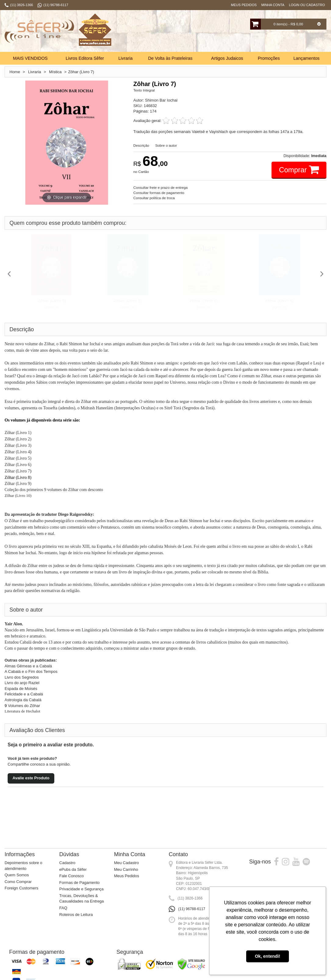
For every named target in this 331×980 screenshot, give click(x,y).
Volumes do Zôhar (23, 706)
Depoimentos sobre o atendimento (23, 866)
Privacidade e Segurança (81, 889)
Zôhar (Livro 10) (18, 495)
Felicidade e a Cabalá (24, 694)
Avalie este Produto (31, 778)
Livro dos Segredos (22, 677)
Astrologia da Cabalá (23, 700)
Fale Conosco (71, 876)
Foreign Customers (22, 888)
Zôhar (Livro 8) (203, 301)
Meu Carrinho (126, 869)
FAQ (63, 908)
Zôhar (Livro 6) (52, 301)
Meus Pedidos (244, 5)
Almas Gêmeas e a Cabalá (28, 666)
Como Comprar (18, 882)
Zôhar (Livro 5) (128, 301)
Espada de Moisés (21, 689)
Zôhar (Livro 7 (17, 471)
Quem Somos (17, 875)
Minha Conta (273, 5)
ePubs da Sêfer (73, 869)
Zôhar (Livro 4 (17, 452)
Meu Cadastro (127, 863)
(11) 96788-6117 (192, 909)
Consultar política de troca (154, 198)
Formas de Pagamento (79, 883)
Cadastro (67, 863)
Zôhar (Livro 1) (18, 433)
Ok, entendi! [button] (267, 956)
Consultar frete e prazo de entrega (160, 187)
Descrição (141, 145)
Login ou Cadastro (307, 5)
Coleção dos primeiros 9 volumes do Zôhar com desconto (54, 490)
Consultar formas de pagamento (159, 193)
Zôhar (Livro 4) (279, 301)
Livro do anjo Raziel (22, 683)
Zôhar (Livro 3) (18, 445)
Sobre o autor (166, 145)
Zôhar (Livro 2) (18, 439)
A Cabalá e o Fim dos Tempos (31, 671)
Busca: (129, 32)
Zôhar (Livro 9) (18, 484)
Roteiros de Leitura (76, 915)
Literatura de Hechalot (23, 711)
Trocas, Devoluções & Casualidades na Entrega (81, 899)
